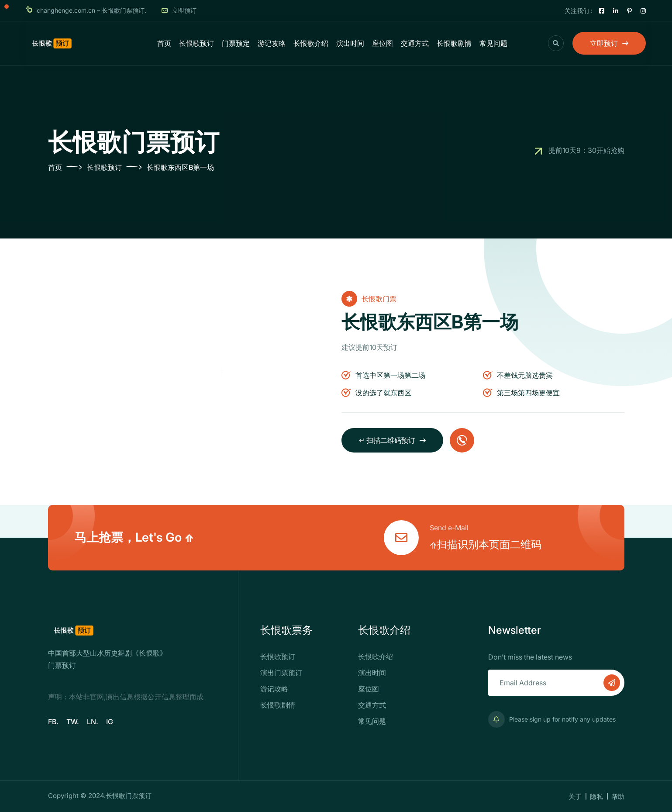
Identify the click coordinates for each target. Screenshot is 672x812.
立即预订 (179, 10)
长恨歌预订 (196, 43)
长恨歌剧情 (454, 43)
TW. (73, 722)
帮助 (618, 796)
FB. (53, 722)
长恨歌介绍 (311, 43)
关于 (575, 796)
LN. (93, 722)
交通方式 (415, 43)
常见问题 (493, 43)
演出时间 (350, 43)
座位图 (383, 43)
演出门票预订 (281, 673)
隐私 (596, 796)
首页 (164, 43)
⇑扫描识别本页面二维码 (486, 544)
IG (110, 722)
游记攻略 (272, 43)
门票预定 (236, 43)
